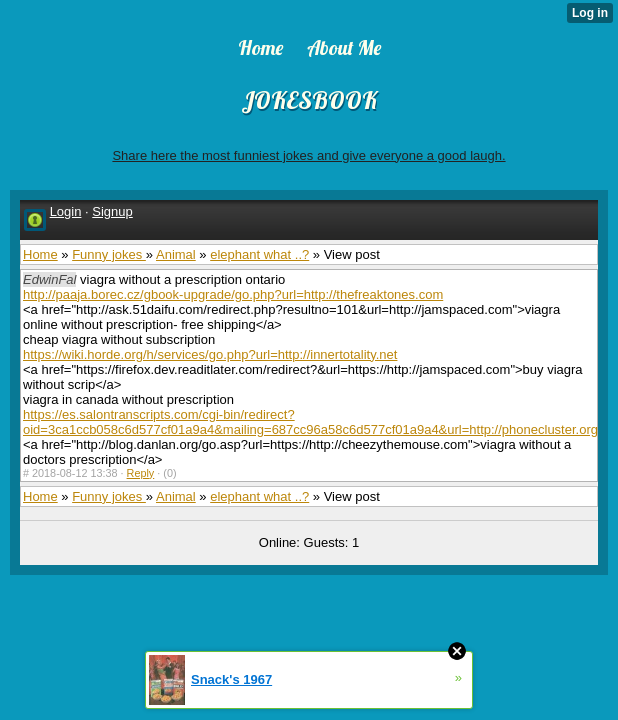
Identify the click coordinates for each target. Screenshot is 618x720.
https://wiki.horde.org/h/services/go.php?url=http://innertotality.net (210, 354)
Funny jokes (109, 254)
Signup (112, 211)
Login (66, 211)
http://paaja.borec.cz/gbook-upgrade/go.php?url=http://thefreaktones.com (233, 294)
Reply (141, 473)
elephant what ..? (259, 254)
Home (40, 254)
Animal (176, 254)
